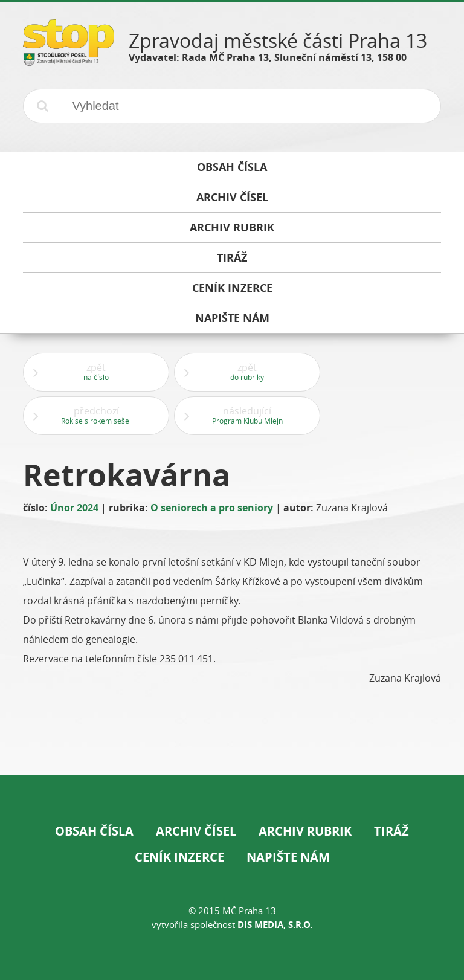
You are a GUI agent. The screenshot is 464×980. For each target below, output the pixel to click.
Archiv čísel (196, 831)
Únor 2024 (74, 508)
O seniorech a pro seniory (212, 508)
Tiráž (391, 831)
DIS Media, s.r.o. (275, 925)
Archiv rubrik (305, 831)
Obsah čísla (94, 831)
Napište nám (288, 857)
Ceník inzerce (179, 857)
